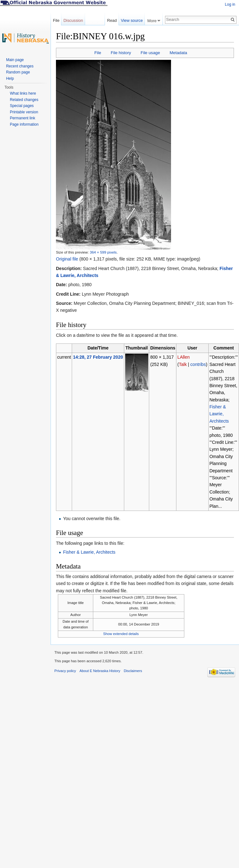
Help (10, 79)
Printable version (24, 112)
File (98, 53)
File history (121, 53)
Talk (183, 364)
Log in (230, 4)
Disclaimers (133, 671)
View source (132, 20)
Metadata (178, 53)
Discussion (73, 20)
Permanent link (22, 118)
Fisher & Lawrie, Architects (219, 414)
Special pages (22, 106)
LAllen (184, 357)
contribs (198, 364)
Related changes (24, 100)
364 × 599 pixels (103, 252)
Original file (67, 259)
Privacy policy (65, 671)
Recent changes (20, 66)
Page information (24, 124)
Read (112, 20)
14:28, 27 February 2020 (98, 357)
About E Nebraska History (100, 671)
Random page (18, 72)
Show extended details (121, 634)
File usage (150, 53)
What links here (23, 93)
